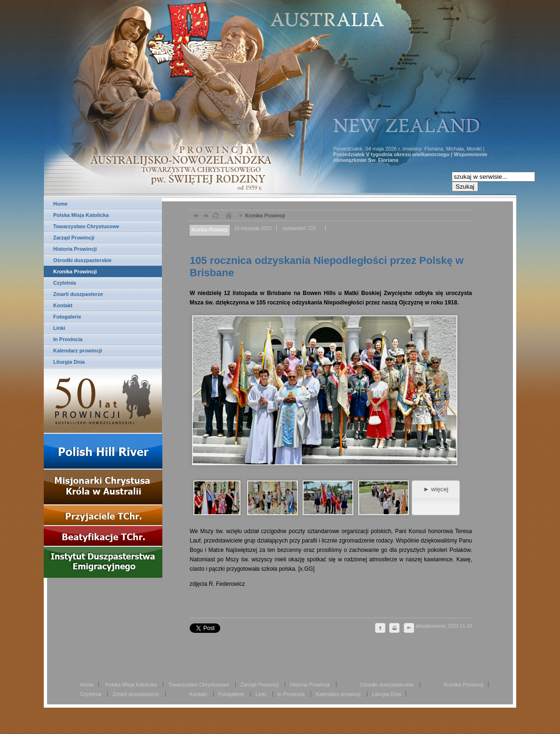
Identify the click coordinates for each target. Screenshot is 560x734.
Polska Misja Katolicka (81, 215)
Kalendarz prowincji (78, 351)
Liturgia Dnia (69, 362)
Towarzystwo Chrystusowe (86, 226)
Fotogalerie (67, 317)
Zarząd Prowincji (74, 238)
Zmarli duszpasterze (78, 294)
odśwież (215, 217)
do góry (380, 629)
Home (60, 204)
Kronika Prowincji (75, 271)
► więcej (436, 489)
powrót (195, 217)
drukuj (394, 629)
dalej (205, 217)
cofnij (408, 629)
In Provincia (68, 339)
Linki (59, 328)
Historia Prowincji (75, 249)
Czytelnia (64, 283)
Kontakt (63, 305)
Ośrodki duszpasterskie (82, 260)
